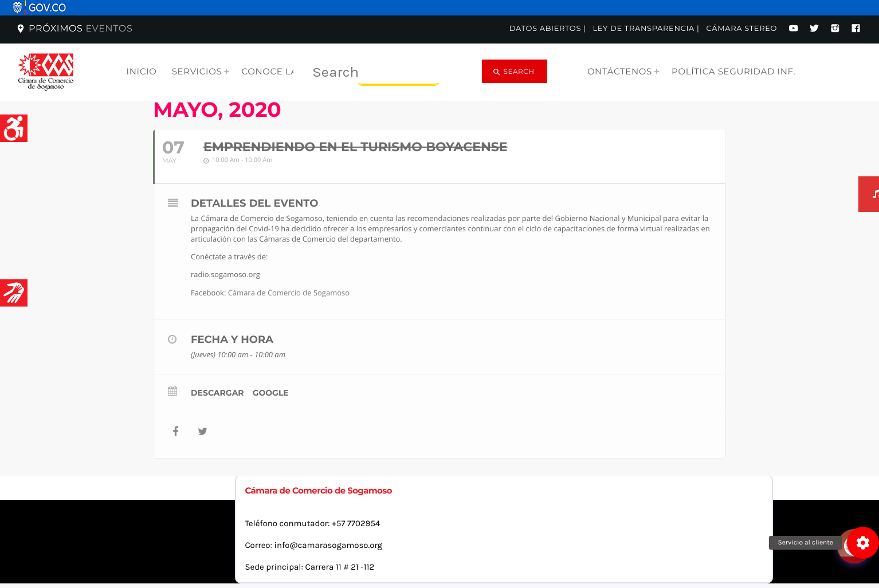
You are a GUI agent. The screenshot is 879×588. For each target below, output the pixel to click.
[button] (863, 543)
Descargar (217, 393)
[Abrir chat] (856, 514)
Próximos (74, 29)
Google (271, 393)
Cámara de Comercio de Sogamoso (289, 293)
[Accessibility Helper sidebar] (14, 128)
